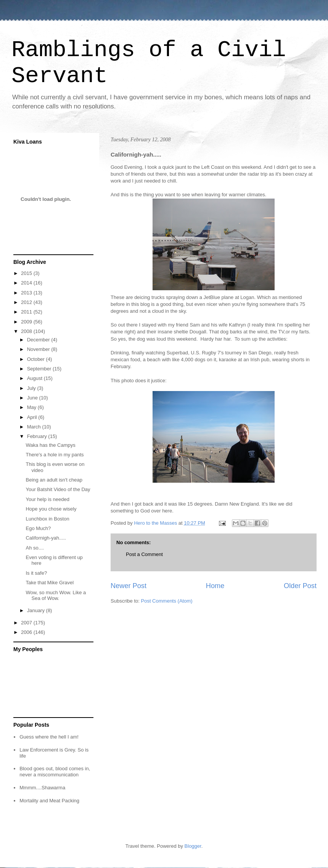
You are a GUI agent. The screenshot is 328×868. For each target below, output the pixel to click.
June (33, 398)
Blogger (193, 846)
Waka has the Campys (50, 445)
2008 (27, 331)
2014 (27, 283)
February (38, 436)
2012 (27, 302)
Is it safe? (36, 573)
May (32, 407)
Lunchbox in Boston (47, 519)
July (32, 388)
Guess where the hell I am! (49, 737)
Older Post (300, 586)
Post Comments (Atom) (167, 601)
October (37, 359)
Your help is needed (47, 499)
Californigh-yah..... (46, 538)
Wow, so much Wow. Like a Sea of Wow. (56, 596)
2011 (27, 312)
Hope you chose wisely (51, 509)
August (35, 378)
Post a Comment (144, 554)
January (37, 610)
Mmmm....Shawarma (42, 788)
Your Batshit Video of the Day (58, 489)
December (39, 340)
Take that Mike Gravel (50, 583)
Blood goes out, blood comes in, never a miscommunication (55, 772)
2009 (27, 322)
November (39, 349)
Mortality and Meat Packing (49, 801)
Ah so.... (35, 548)
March (35, 427)
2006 (27, 632)
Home (215, 586)
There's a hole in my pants (55, 455)
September (40, 369)
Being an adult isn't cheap (54, 480)
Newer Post (129, 586)
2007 (27, 623)
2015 (27, 273)
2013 (27, 293)
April (33, 417)
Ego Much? (38, 528)
